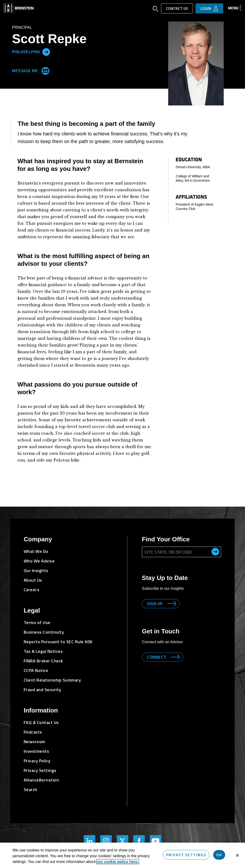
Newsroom (34, 742)
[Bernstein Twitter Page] (122, 841)
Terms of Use (37, 622)
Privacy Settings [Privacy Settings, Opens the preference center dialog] (186, 855)
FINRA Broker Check (43, 661)
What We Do (36, 551)
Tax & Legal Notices (43, 651)
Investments (36, 751)
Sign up (155, 604)
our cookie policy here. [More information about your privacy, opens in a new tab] (117, 862)
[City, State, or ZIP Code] (181, 552)
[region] (122, 855)
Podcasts (33, 732)
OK (219, 855)
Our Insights (36, 570)
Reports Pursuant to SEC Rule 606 (58, 642)
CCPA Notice (36, 670)
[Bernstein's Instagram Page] (106, 841)
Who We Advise (39, 561)
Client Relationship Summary (52, 680)
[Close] (237, 855)
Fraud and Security (42, 690)
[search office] (215, 552)
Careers (32, 590)
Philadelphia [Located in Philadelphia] (26, 52)
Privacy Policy (37, 761)
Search (31, 790)
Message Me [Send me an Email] (30, 70)
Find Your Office (166, 539)
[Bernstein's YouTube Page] (156, 841)
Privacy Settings (40, 770)
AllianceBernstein (41, 780)
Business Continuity (44, 632)
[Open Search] (156, 9)
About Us (33, 580)
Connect (157, 657)
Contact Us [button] (177, 8)
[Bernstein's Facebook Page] (139, 841)
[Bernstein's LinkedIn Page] (89, 841)
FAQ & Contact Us (41, 722)
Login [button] (206, 8)
